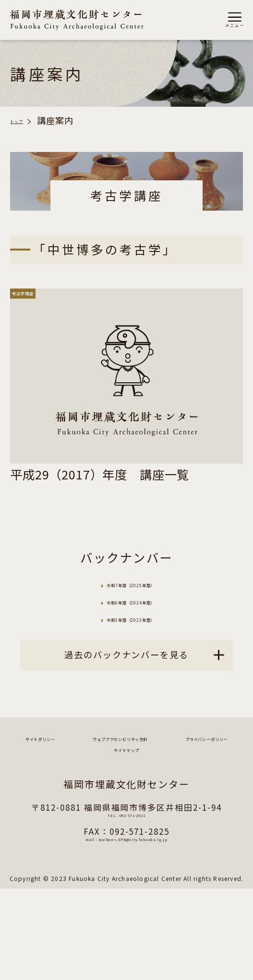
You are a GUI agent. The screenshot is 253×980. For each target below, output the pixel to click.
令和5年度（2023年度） (139, 667)
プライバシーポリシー (76, 837)
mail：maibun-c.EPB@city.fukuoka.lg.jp (127, 935)
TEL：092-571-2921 (126, 911)
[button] (235, 20)
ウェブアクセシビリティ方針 (127, 818)
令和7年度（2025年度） (139, 599)
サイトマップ (198, 837)
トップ (24, 121)
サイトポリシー (127, 799)
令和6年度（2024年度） (139, 633)
